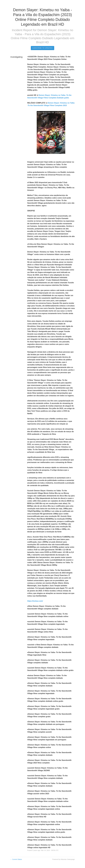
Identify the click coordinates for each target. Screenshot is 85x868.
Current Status (16, 859)
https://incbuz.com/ (35, 601)
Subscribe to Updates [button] (42, 48)
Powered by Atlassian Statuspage (63, 859)
